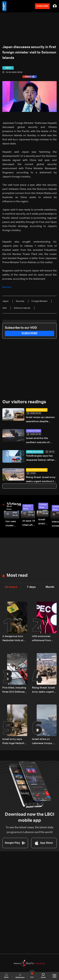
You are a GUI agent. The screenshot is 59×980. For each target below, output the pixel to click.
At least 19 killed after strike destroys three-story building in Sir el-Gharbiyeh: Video (29, 523)
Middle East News (35, 452)
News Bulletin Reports (37, 410)
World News (9, 508)
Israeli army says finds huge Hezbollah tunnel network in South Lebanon (15, 742)
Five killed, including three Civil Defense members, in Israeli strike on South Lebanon (14, 690)
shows (43, 976)
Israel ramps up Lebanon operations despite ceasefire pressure (40, 420)
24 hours (11, 587)
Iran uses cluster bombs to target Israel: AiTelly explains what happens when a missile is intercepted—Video (12, 524)
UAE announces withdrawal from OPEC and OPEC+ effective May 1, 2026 (42, 639)
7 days (31, 587)
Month (50, 587)
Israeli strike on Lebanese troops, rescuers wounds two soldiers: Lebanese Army (42, 742)
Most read (17, 575)
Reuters (7, 287)
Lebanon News (34, 431)
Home (6, 976)
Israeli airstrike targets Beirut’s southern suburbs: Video (43, 522)
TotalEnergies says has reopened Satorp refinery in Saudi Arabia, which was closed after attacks (41, 458)
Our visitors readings (24, 402)
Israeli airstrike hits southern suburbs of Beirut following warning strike (40, 441)
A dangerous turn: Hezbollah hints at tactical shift (13, 639)
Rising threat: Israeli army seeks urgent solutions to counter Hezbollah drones (41, 480)
